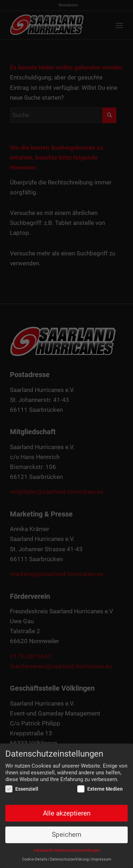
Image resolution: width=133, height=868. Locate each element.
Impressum (101, 859)
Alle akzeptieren (67, 813)
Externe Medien (100, 789)
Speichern (66, 835)
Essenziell (22, 789)
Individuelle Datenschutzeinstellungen (67, 850)
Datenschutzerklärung (69, 859)
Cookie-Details (35, 859)
